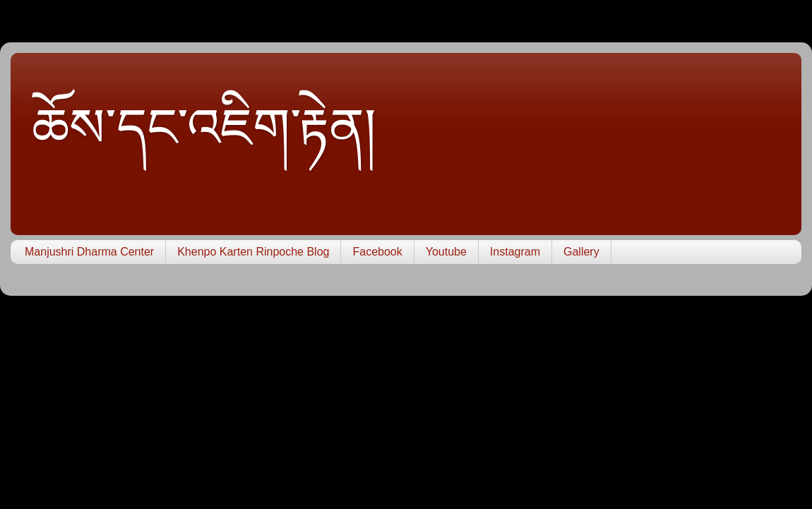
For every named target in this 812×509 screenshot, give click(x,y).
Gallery (581, 252)
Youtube (446, 252)
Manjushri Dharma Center (89, 252)
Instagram (515, 252)
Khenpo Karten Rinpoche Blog (253, 252)
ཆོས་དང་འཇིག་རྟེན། (204, 128)
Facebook (377, 252)
